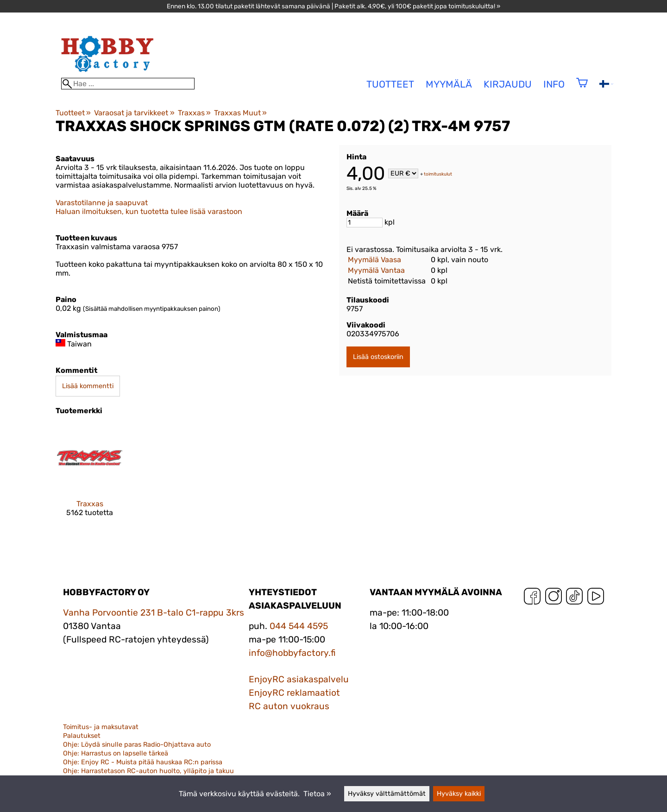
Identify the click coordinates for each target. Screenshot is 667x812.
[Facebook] (532, 598)
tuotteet (390, 84)
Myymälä (449, 84)
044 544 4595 (299, 626)
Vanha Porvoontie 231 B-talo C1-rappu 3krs (154, 613)
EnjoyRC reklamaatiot (294, 693)
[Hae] (128, 84)
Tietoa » (317, 794)
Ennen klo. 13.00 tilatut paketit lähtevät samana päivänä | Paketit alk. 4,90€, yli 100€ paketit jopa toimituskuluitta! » (333, 6)
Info (554, 84)
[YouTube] (596, 598)
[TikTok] (574, 598)
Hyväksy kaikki (459, 794)
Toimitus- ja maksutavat (101, 727)
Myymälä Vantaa (376, 270)
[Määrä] (365, 223)
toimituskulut (438, 174)
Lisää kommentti (88, 386)
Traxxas (194, 113)
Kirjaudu (508, 84)
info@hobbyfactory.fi (292, 653)
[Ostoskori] (582, 89)
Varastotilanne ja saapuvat (102, 203)
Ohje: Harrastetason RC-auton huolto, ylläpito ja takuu (148, 771)
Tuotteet (73, 113)
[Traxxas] (90, 478)
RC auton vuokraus (289, 706)
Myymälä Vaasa (374, 260)
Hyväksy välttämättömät (387, 794)
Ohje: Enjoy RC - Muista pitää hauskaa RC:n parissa (143, 762)
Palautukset (82, 736)
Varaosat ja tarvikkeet (134, 113)
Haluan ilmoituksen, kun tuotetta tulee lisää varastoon (149, 211)
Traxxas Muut (240, 113)
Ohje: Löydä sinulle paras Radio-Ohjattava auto (137, 745)
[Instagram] (554, 598)
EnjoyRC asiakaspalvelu (299, 679)
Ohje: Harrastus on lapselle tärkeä (116, 753)
